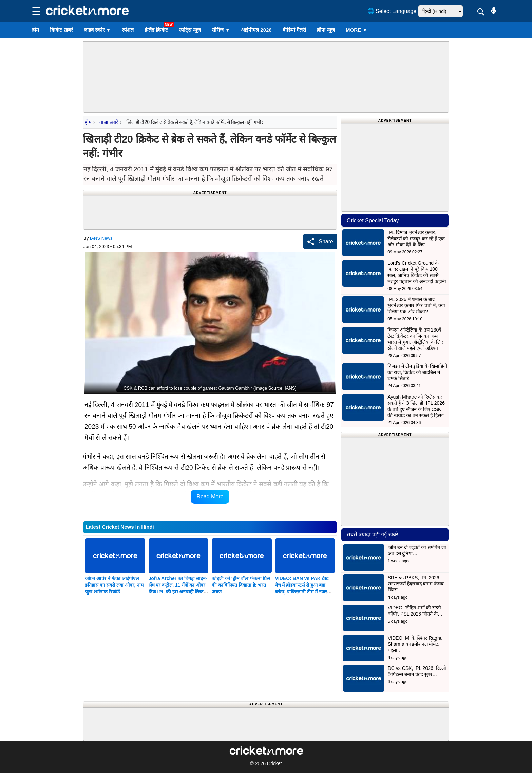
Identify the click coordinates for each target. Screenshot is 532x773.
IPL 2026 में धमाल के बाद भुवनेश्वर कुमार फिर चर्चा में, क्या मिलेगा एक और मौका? (416, 305)
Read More (210, 497)
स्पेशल (128, 30)
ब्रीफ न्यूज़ (326, 30)
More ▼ (357, 30)
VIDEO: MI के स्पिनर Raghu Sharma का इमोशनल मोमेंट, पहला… (415, 644)
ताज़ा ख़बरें (109, 122)
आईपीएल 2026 (256, 30)
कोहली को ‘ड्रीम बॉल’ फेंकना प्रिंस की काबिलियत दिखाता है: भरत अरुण (241, 585)
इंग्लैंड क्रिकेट (156, 30)
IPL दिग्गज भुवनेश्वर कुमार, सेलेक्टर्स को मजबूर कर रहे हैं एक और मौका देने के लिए (416, 239)
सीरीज (221, 30)
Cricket (274, 763)
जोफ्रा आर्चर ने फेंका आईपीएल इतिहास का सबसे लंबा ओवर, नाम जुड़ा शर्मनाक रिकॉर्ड (114, 585)
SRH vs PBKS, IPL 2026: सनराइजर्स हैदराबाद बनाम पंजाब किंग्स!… (416, 584)
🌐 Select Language (392, 11)
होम (35, 30)
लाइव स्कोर (97, 30)
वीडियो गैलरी (294, 30)
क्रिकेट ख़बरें (61, 30)
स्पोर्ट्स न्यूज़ (190, 30)
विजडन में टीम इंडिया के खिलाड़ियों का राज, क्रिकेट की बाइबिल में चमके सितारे (417, 372)
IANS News (101, 238)
